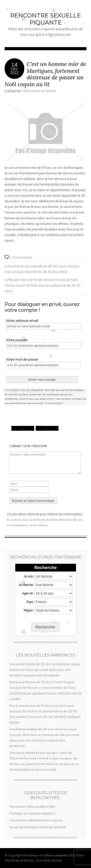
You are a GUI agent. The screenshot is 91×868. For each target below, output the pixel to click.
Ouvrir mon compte (42, 380)
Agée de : (28, 593)
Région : (29, 610)
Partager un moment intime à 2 (32, 813)
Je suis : (29, 576)
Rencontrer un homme (40, 91)
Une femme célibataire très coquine (36, 820)
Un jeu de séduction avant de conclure (38, 827)
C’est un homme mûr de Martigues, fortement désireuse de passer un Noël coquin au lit (45, 74)
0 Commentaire (21, 257)
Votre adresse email (22, 320)
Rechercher (45, 627)
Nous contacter (56, 855)
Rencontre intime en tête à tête (32, 807)
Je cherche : (27, 585)
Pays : (30, 602)
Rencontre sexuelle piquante (45, 19)
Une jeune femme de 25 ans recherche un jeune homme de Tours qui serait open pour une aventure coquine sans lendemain (45, 670)
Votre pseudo (17, 340)
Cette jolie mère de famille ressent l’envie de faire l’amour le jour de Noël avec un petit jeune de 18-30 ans (42, 285)
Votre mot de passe (22, 359)
